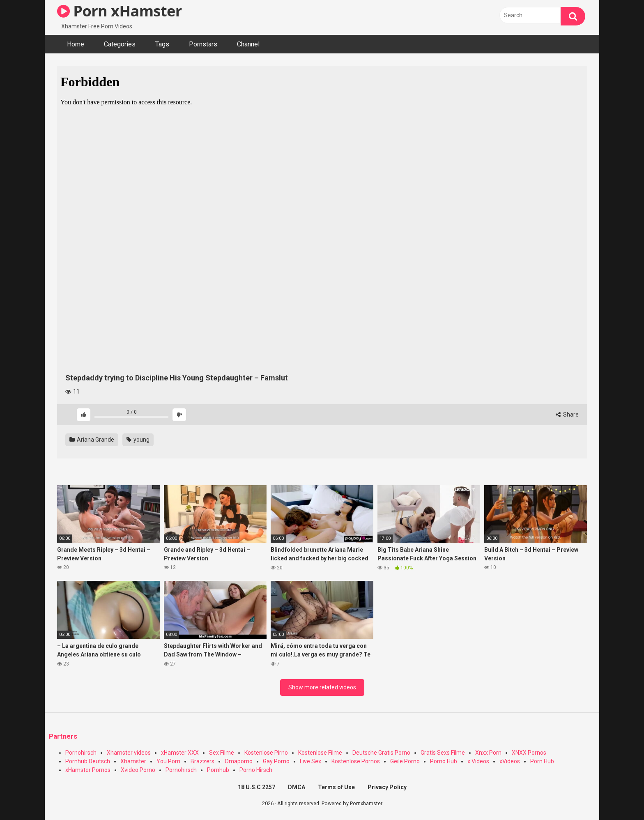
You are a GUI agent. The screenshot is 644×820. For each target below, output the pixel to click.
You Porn (168, 761)
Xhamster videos (129, 753)
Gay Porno (276, 761)
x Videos (478, 761)
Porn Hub (542, 761)
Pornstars (203, 44)
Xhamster (133, 761)
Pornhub (218, 770)
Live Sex (310, 761)
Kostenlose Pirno (266, 753)
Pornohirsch (81, 753)
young (138, 440)
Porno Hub (444, 761)
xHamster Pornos (88, 770)
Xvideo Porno (138, 770)
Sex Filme (222, 753)
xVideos (510, 761)
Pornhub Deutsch (88, 761)
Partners (63, 736)
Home (76, 44)
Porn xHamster (120, 11)
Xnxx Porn (488, 753)
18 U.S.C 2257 (256, 787)
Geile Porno (405, 761)
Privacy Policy (387, 787)
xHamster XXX (180, 753)
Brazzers (202, 761)
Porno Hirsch (256, 770)
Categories (120, 44)
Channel (248, 44)
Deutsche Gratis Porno (381, 753)
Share (567, 415)
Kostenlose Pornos (356, 761)
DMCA (297, 787)
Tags (162, 44)
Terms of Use (336, 787)
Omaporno (239, 761)
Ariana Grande (92, 440)
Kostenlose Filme (320, 753)
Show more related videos (322, 687)
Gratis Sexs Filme (443, 753)
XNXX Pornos (529, 753)
